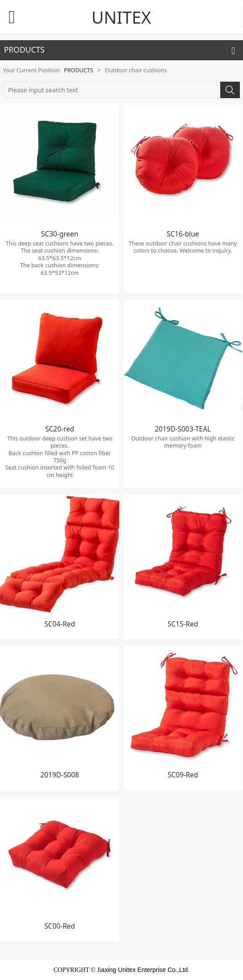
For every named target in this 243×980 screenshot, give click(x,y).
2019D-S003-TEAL (183, 429)
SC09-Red (183, 775)
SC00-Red (59, 926)
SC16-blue (183, 234)
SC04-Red (59, 624)
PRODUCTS (79, 70)
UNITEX (121, 17)
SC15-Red (183, 624)
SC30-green (60, 234)
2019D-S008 (59, 775)
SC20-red (60, 429)
